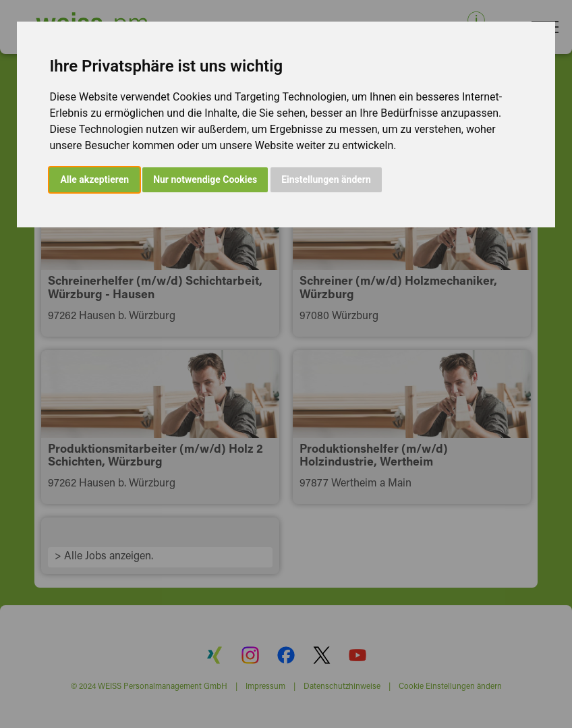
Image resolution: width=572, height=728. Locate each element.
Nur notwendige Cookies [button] (205, 179)
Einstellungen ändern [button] (326, 179)
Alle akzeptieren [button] (94, 179)
